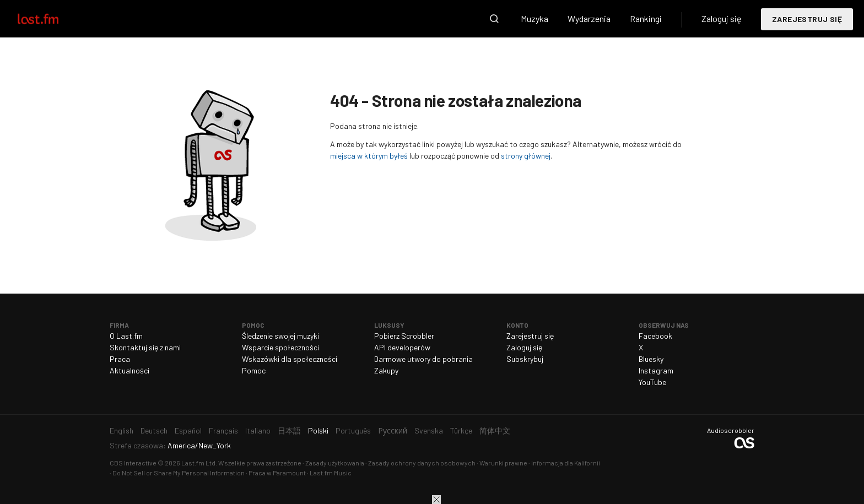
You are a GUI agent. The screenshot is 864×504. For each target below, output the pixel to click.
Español (188, 430)
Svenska (429, 430)
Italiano (258, 430)
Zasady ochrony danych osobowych (422, 463)
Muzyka (534, 18)
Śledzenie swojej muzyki (280, 336)
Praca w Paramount (277, 473)
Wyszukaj (494, 19)
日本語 (289, 430)
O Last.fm (126, 336)
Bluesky (651, 359)
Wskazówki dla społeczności (290, 359)
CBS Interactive (133, 463)
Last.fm (51, 19)
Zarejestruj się (807, 19)
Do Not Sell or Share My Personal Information (179, 473)
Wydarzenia (589, 18)
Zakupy (386, 370)
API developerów (402, 347)
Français (223, 430)
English (121, 430)
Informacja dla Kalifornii (566, 463)
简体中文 (495, 430)
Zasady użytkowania (335, 463)
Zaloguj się (722, 18)
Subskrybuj (525, 359)
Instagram (656, 370)
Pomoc (254, 370)
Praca (120, 359)
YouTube (652, 382)
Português (353, 430)
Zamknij (436, 500)
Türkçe (461, 430)
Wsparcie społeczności (280, 347)
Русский (393, 430)
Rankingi (646, 18)
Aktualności (129, 370)
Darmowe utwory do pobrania (423, 359)
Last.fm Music (331, 473)
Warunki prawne (503, 463)
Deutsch (154, 430)
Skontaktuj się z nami (145, 347)
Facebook (655, 336)
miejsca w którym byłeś (369, 156)
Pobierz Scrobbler (404, 336)
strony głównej (526, 156)
